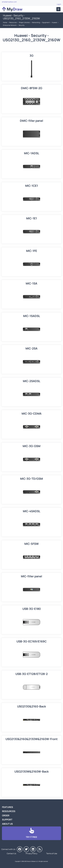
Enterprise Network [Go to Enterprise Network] (10, 25)
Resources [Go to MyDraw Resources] (13, 22)
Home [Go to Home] (5, 22)
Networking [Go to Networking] (36, 22)
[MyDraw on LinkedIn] (33, 849)
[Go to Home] (12, 9)
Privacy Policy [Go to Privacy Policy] (31, 853)
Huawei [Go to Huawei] (54, 22)
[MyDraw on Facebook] (20, 849)
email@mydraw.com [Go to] (9, 2)
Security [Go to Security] (22, 25)
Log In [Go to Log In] (59, 4)
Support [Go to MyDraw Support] (7, 820)
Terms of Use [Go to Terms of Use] (52, 853)
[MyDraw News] (40, 849)
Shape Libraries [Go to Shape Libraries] (24, 22)
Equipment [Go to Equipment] (46, 22)
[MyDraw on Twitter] (26, 849)
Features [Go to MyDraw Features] (8, 807)
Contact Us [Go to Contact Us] (11, 853)
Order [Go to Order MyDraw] (6, 815)
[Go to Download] (31, 833)
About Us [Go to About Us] (7, 824)
